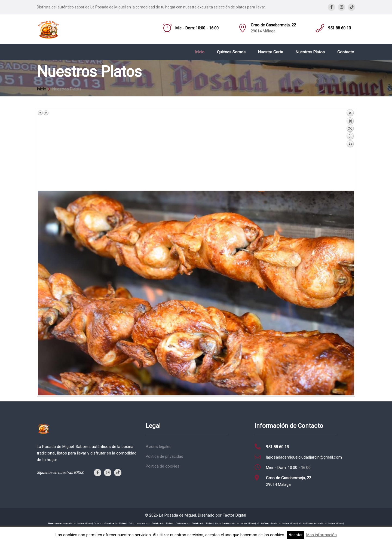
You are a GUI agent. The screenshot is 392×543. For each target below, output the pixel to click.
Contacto (346, 52)
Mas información (321, 535)
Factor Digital (234, 515)
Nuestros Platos (310, 52)
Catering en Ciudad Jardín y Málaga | (111, 523)
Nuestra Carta (271, 52)
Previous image (41, 113)
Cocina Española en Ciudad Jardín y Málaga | (236, 523)
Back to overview (350, 150)
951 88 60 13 (339, 28)
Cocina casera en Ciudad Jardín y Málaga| (195, 523)
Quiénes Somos (231, 52)
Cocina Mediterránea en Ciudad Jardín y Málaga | (322, 523)
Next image (46, 113)
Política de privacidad (164, 456)
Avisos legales (159, 447)
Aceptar (296, 535)
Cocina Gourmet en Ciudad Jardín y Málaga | (278, 523)
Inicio (200, 52)
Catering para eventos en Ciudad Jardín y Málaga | (151, 523)
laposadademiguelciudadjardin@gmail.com (304, 457)
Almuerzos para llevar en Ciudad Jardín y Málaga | (70, 523)
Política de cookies (163, 466)
